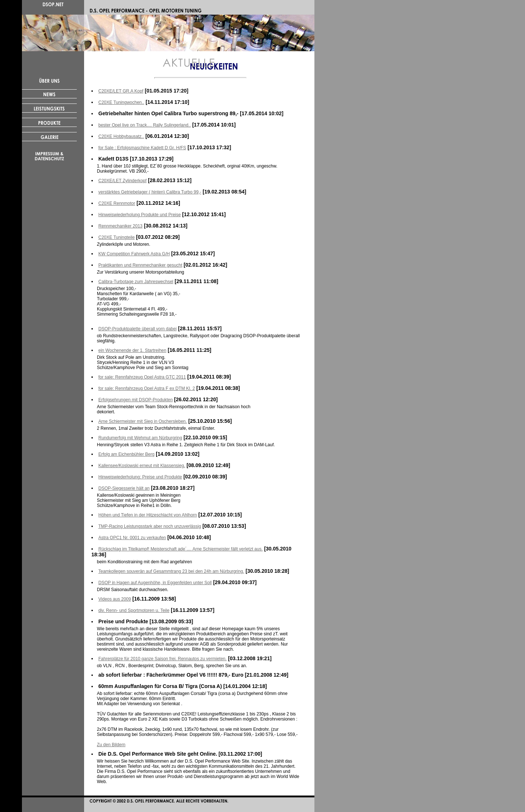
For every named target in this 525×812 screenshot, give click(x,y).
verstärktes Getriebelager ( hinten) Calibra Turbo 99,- (150, 192)
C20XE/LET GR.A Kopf (121, 91)
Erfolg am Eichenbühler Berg (126, 454)
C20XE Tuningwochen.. (121, 102)
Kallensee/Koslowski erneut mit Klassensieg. (142, 466)
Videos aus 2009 (115, 599)
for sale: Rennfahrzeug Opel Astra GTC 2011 (142, 377)
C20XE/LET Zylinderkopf (122, 181)
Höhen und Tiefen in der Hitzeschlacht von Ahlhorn (148, 515)
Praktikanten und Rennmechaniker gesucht (140, 265)
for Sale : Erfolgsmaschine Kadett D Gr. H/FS (142, 148)
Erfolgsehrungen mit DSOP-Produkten (135, 400)
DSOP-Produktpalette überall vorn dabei (137, 329)
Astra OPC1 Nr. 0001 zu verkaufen (132, 538)
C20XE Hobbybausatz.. (121, 136)
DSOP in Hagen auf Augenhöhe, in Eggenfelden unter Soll (155, 583)
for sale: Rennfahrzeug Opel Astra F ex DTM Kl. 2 (147, 388)
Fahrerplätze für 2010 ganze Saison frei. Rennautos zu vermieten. (163, 659)
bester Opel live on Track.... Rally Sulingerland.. (145, 125)
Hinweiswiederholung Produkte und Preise (139, 215)
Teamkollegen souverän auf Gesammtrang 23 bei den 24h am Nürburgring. (171, 571)
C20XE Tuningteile (116, 237)
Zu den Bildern (111, 745)
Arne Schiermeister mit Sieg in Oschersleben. (143, 421)
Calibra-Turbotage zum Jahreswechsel (136, 282)
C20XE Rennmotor (117, 203)
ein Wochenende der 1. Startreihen (132, 350)
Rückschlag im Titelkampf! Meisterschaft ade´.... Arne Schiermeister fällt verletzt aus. (181, 549)
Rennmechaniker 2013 (120, 226)
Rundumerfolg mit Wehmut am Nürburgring (140, 438)
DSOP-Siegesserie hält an (124, 488)
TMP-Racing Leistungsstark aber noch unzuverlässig (150, 526)
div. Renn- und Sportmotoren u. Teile (134, 610)
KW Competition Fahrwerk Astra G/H (134, 254)
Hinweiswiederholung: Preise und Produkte (140, 477)
